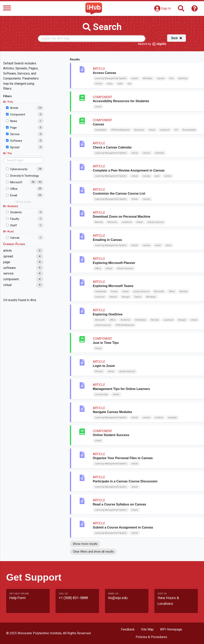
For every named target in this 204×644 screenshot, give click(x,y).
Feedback (128, 629)
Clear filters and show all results (93, 552)
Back (177, 38)
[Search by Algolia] (152, 45)
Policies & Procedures (151, 637)
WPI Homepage (171, 629)
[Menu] (7, 9)
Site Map (147, 629)
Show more (23, 202)
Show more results (85, 544)
